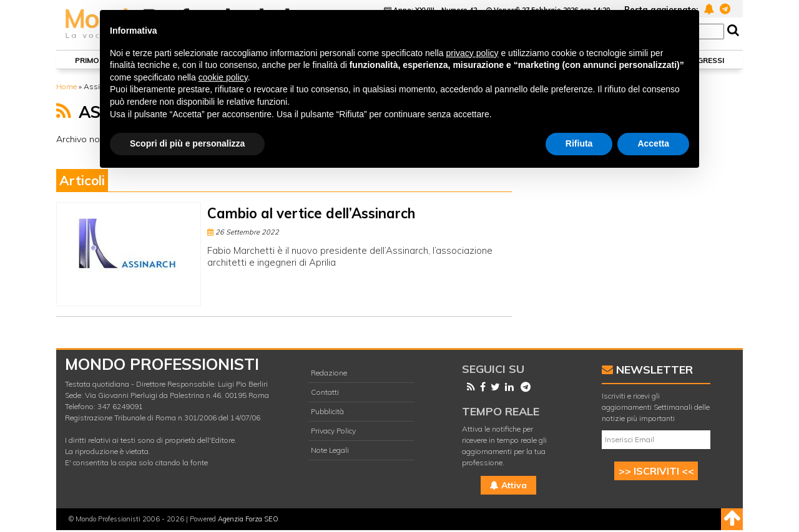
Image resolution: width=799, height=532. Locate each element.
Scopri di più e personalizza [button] (187, 143)
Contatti (325, 392)
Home (66, 86)
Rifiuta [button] (579, 143)
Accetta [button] (653, 143)
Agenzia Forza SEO (248, 519)
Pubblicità (327, 411)
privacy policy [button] (473, 53)
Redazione (329, 373)
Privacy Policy (333, 431)
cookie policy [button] (223, 77)
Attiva (508, 485)
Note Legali (330, 450)
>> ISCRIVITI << (656, 471)
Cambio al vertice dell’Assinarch (311, 213)
